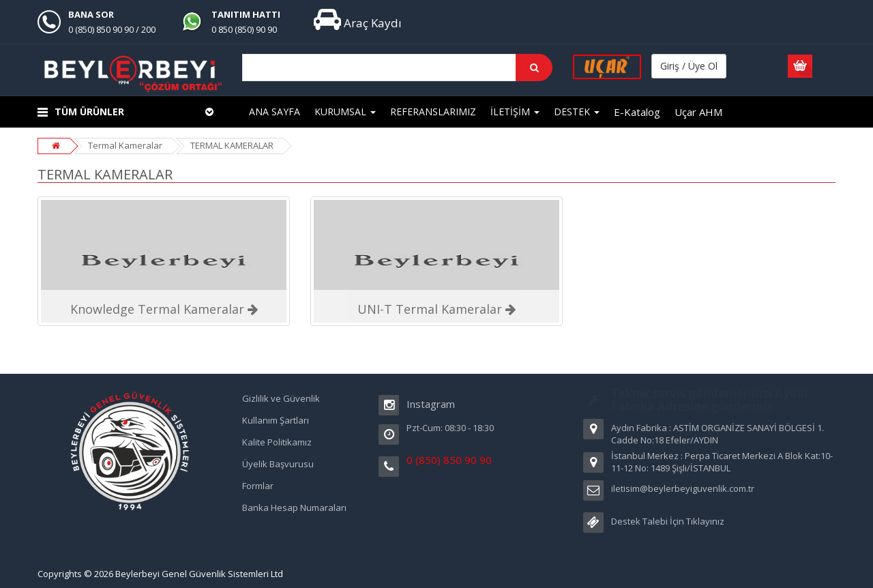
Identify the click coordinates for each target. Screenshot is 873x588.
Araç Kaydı (358, 23)
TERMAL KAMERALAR (232, 145)
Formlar (258, 486)
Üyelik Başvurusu (278, 464)
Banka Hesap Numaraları (294, 508)
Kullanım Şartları (276, 420)
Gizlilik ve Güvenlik (281, 398)
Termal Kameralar (125, 145)
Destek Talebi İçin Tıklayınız (668, 521)
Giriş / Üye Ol (689, 66)
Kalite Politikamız (277, 442)
